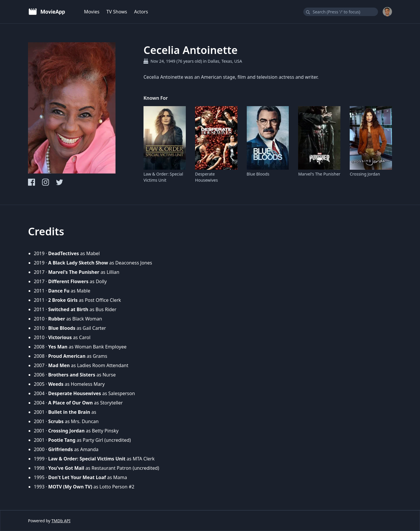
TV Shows (117, 12)
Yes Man (58, 347)
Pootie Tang (62, 440)
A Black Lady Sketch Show (78, 263)
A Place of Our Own (70, 403)
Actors (141, 12)
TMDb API (61, 521)
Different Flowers (68, 281)
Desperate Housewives (206, 177)
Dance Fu (59, 291)
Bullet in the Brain (69, 412)
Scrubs (56, 421)
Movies (92, 12)
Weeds (56, 384)
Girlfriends (61, 449)
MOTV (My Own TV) (70, 487)
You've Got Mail (66, 468)
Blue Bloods (258, 174)
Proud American (67, 356)
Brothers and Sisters (72, 375)
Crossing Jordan (365, 174)
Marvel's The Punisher (319, 174)
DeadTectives (63, 253)
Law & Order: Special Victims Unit (163, 177)
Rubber (57, 319)
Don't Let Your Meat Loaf (77, 477)
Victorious (60, 337)
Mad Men (59, 365)
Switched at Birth (68, 309)
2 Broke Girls (63, 300)
